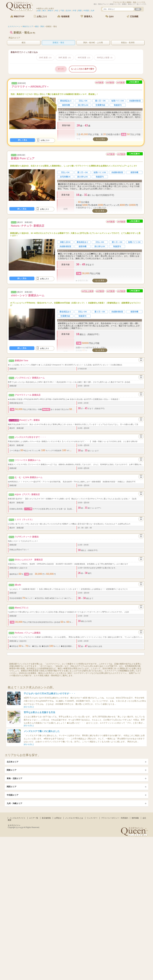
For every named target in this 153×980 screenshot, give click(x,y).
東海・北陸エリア (14, 778)
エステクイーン (14, 825)
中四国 (86, 11)
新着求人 (87, 16)
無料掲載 (135, 818)
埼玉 (57, 11)
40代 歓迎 (84, 58)
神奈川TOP (17, 16)
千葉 (62, 11)
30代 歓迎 (65, 58)
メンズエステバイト (17, 818)
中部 (75, 11)
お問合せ (58, 818)
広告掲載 (133, 16)
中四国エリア (13, 795)
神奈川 (51, 11)
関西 (80, 11)
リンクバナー (92, 818)
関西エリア (12, 787)
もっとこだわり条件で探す (83, 69)
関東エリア (12, 770)
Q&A (110, 16)
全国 (39, 11)
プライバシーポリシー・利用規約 (115, 818)
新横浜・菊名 (58, 43)
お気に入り (40, 16)
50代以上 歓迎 (105, 58)
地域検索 (64, 16)
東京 (44, 11)
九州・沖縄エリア (14, 803)
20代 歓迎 (45, 58)
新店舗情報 (46, 818)
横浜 (24, 43)
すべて (61, 69)
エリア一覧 (34, 818)
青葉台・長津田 (128, 43)
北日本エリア (13, 762)
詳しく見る (23, 140)
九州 (92, 11)
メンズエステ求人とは (74, 818)
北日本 (68, 11)
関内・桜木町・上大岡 (93, 43)
